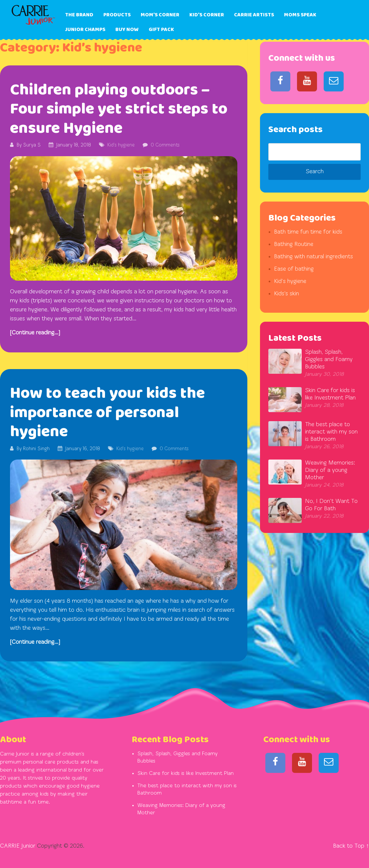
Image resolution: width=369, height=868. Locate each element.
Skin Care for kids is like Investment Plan (185, 774)
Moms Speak (300, 15)
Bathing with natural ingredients (313, 257)
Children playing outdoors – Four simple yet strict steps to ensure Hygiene (119, 109)
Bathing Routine (294, 244)
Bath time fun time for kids (308, 232)
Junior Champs (85, 30)
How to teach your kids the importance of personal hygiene (107, 412)
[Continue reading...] (35, 333)
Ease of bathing (294, 269)
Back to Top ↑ (351, 846)
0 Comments (165, 145)
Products (117, 15)
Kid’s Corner (207, 15)
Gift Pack (161, 30)
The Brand (79, 15)
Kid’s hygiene (121, 145)
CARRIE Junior (18, 846)
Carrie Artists (254, 15)
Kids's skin (286, 294)
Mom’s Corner (160, 15)
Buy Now (127, 30)
